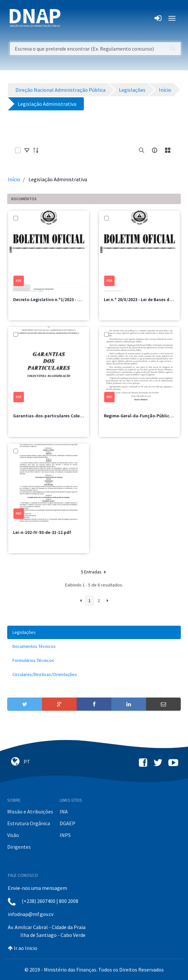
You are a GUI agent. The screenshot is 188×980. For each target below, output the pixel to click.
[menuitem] (94, 632)
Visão (13, 835)
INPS (65, 835)
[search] (141, 150)
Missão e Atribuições (30, 811)
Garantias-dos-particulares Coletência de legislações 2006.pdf (77, 416)
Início (14, 179)
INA (64, 811)
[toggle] (27, 150)
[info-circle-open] (155, 150)
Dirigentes (19, 847)
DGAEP (67, 823)
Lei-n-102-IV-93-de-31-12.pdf (42, 532)
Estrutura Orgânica (29, 823)
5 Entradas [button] (94, 572)
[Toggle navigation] (70, 18)
